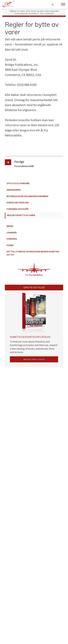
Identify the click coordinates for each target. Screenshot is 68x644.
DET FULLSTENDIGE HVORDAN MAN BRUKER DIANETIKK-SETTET (33, 253)
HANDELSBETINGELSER (18, 203)
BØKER (10, 226)
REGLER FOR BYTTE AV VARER (21, 215)
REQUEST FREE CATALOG (34, 360)
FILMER (10, 245)
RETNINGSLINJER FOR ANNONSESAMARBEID (27, 196)
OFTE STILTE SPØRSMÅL (18, 184)
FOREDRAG (12, 239)
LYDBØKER (12, 233)
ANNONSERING (14, 190)
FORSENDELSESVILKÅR (17, 209)
